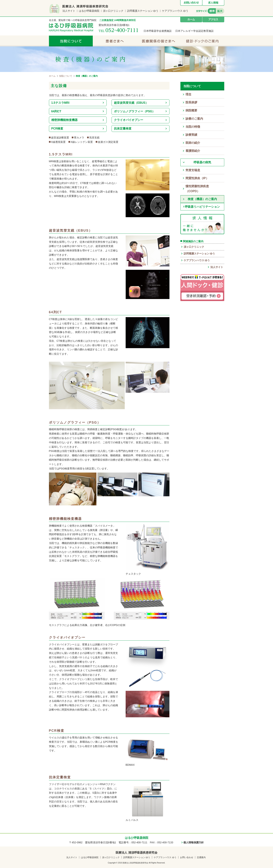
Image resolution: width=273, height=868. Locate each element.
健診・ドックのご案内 (202, 41)
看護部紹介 (193, 151)
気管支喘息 (193, 170)
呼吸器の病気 (202, 162)
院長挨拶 (191, 102)
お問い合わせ (191, 3)
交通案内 (201, 857)
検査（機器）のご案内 (202, 199)
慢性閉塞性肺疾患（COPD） (197, 189)
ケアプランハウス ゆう (175, 11)
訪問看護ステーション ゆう (143, 11)
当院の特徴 (193, 127)
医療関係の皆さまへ (159, 41)
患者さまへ (115, 41)
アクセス (213, 20)
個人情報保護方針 (194, 842)
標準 (212, 11)
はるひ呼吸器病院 (89, 11)
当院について (71, 41)
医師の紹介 (193, 143)
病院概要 (191, 110)
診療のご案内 (194, 119)
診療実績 (191, 135)
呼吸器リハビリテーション (202, 207)
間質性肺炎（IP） (197, 178)
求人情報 (213, 3)
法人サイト (69, 11)
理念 (188, 94)
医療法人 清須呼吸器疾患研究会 (136, 853)
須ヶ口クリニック (113, 11)
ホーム (191, 20)
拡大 (220, 11)
